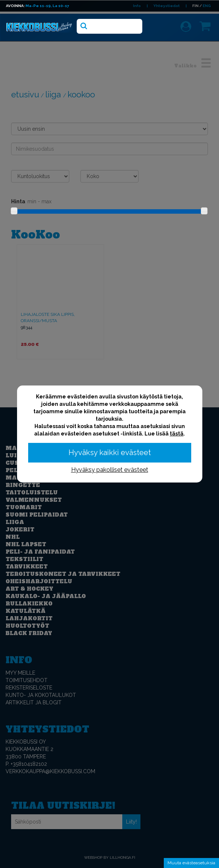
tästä (177, 434)
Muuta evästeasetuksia (191, 863)
